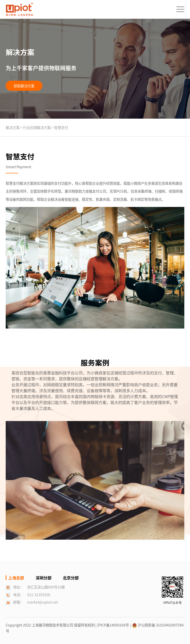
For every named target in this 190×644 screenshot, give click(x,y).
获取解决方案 (24, 86)
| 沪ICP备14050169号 (113, 625)
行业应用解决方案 (37, 127)
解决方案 (13, 127)
